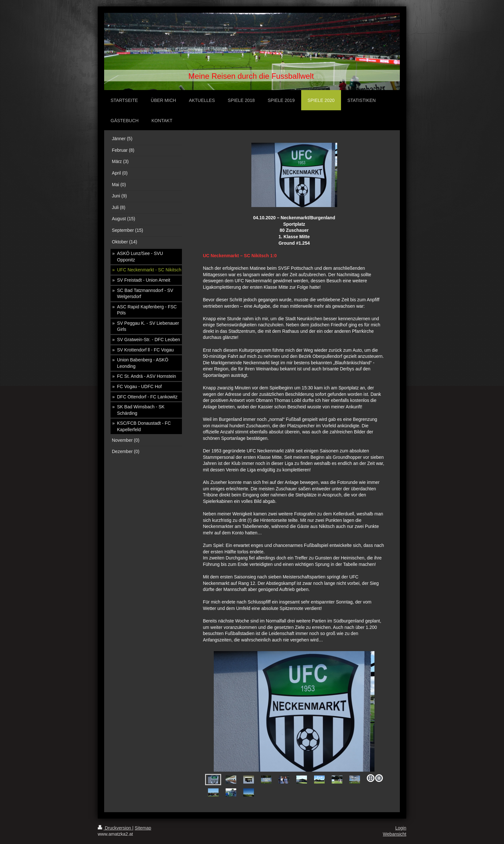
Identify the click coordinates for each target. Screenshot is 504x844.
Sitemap (143, 828)
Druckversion (115, 828)
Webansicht (395, 834)
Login (401, 828)
